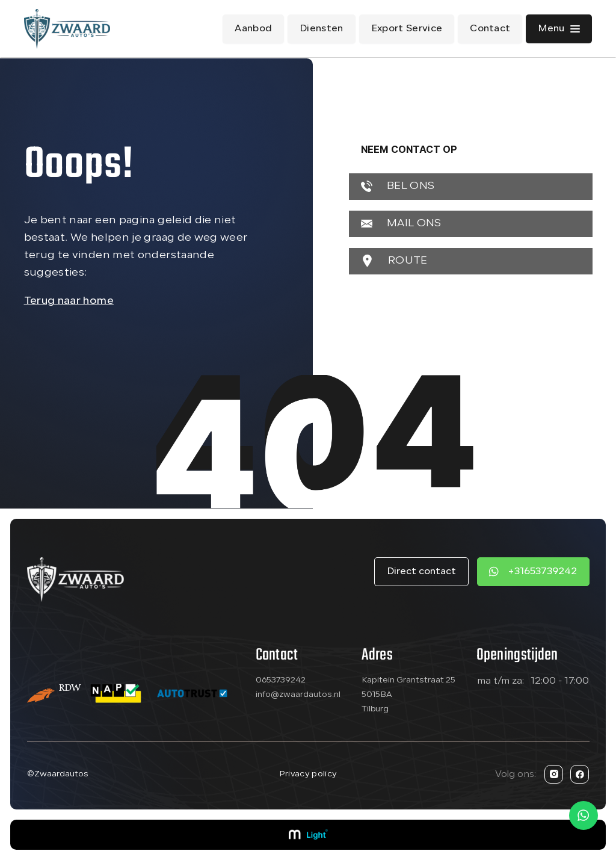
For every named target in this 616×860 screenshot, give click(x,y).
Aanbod (253, 29)
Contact (490, 29)
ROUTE (394, 261)
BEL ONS (398, 186)
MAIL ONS (401, 224)
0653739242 (281, 680)
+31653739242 (542, 572)
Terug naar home (69, 301)
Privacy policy (308, 774)
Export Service (407, 29)
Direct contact (421, 572)
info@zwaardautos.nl (298, 695)
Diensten (322, 29)
